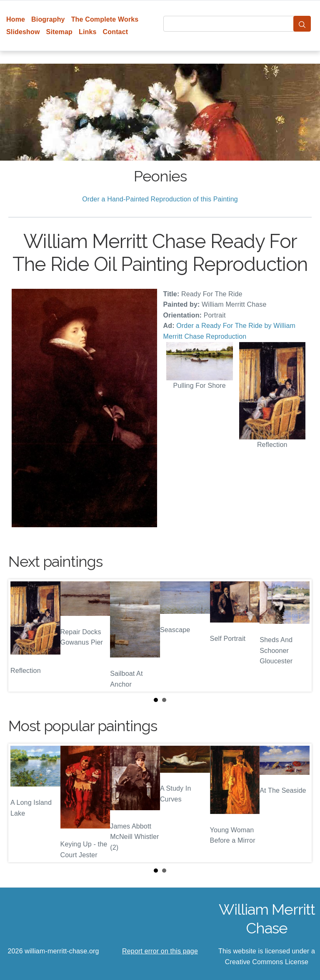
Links (88, 32)
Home (16, 19)
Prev (21, 635)
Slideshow (23, 32)
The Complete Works (105, 19)
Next (299, 635)
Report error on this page (160, 951)
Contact (116, 32)
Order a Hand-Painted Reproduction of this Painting (160, 199)
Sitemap (59, 32)
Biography (48, 19)
